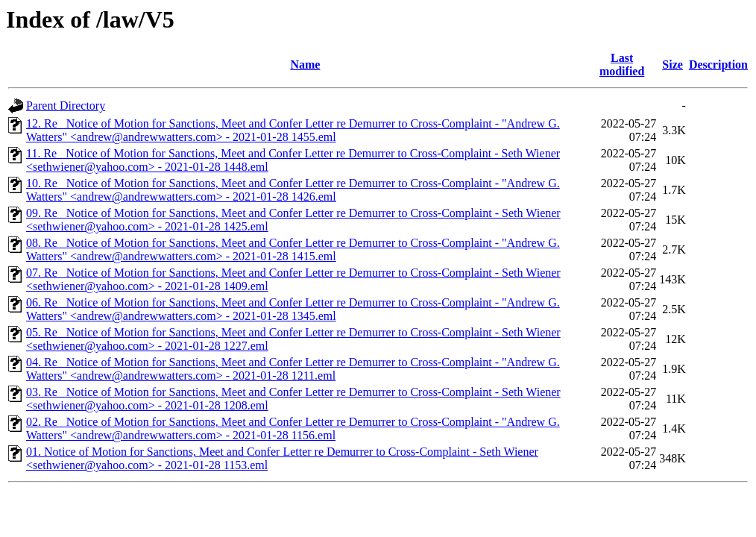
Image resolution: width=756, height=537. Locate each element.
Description (718, 65)
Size (672, 65)
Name (305, 65)
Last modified (622, 65)
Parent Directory (66, 106)
